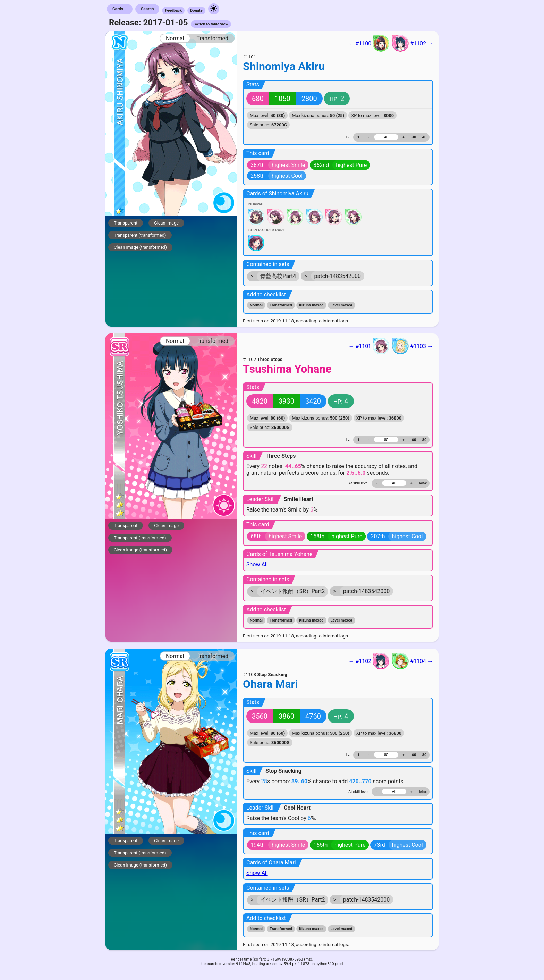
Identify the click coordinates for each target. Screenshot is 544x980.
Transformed (212, 38)
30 (414, 137)
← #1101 (369, 346)
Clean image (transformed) (140, 247)
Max (423, 483)
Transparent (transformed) (140, 235)
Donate (196, 11)
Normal (175, 38)
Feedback (173, 11)
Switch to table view (211, 24)
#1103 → (413, 346)
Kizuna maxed (311, 305)
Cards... (120, 9)
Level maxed (342, 305)
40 (424, 137)
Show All (257, 564)
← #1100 (369, 43)
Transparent (126, 223)
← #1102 (369, 661)
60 (414, 440)
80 (424, 440)
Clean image (166, 223)
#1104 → (413, 661)
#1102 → (413, 43)
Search (147, 9)
